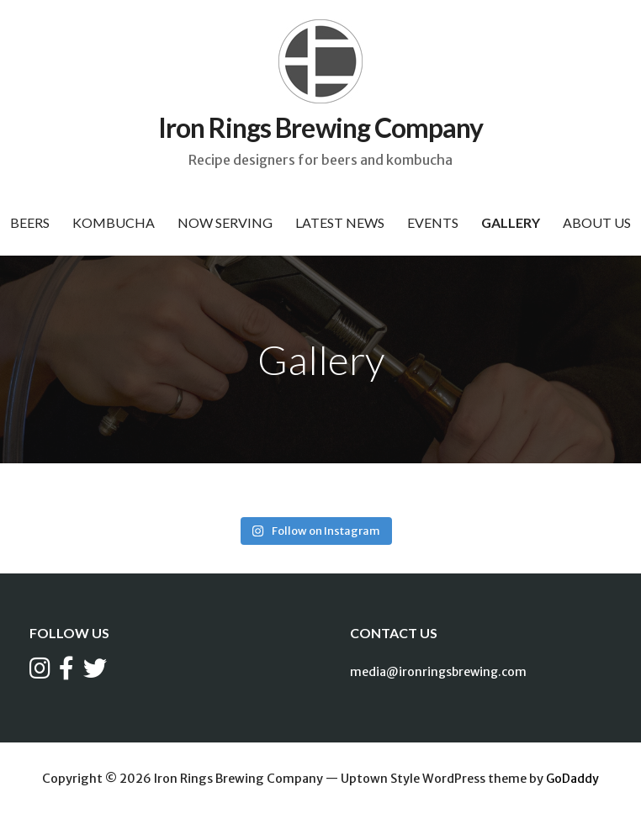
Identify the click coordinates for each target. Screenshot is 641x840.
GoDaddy (572, 779)
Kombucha (114, 222)
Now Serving (225, 222)
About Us (597, 222)
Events (433, 222)
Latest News (340, 222)
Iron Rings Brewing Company (320, 127)
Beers (30, 222)
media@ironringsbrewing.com (438, 672)
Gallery (511, 222)
